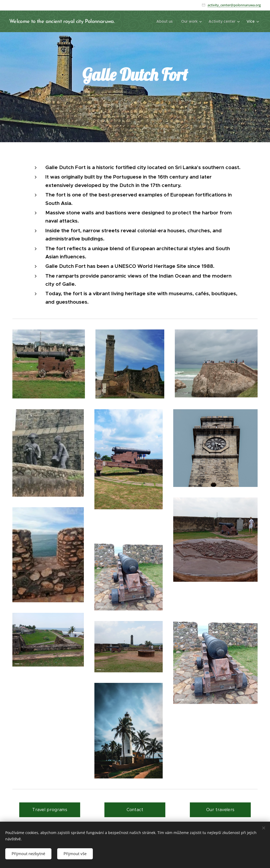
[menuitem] (166, 21)
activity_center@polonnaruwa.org (234, 5)
